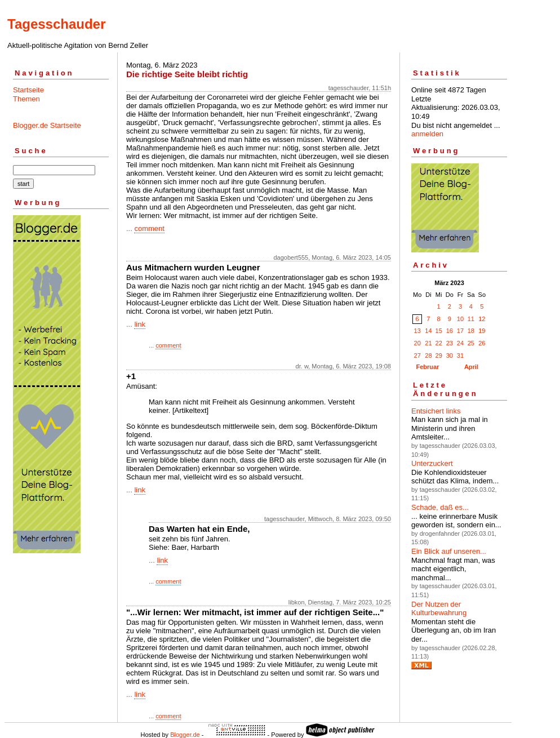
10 (460, 319)
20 (417, 343)
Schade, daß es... (440, 507)
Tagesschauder (56, 24)
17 (460, 331)
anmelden (427, 134)
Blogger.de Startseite (47, 125)
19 (482, 331)
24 (460, 343)
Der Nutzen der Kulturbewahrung (439, 609)
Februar (427, 367)
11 (471, 319)
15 (439, 331)
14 (428, 331)
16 (450, 331)
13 (417, 331)
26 (482, 343)
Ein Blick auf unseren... (449, 551)
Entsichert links (436, 411)
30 (450, 355)
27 (417, 355)
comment (149, 228)
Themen (26, 99)
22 (439, 343)
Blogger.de (185, 735)
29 (439, 355)
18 (471, 331)
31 (460, 355)
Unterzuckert (432, 463)
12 (482, 319)
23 (450, 343)
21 (428, 343)
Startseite (28, 90)
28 (428, 355)
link (140, 324)
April (471, 367)
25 (471, 343)
